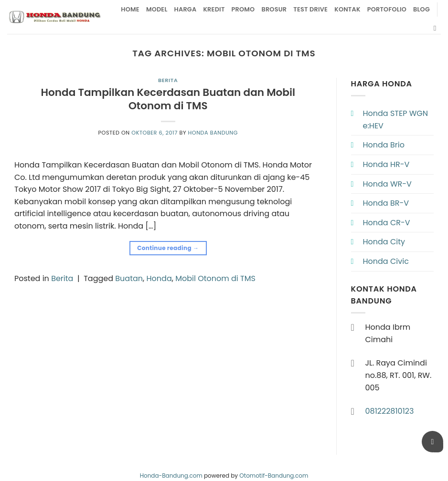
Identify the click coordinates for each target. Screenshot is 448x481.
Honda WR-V (387, 184)
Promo (243, 9)
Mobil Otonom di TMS (215, 278)
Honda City (384, 242)
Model (157, 9)
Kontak (347, 9)
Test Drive (310, 9)
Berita (168, 80)
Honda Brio (384, 145)
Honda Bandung (213, 133)
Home (130, 9)
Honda (159, 278)
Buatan (129, 278)
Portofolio (387, 9)
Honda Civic (386, 261)
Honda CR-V (387, 223)
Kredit (214, 9)
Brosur (274, 9)
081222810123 (390, 411)
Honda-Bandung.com (171, 476)
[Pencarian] (437, 28)
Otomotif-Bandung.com (274, 476)
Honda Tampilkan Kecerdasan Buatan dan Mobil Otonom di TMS (168, 99)
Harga (186, 9)
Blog (421, 9)
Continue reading (168, 248)
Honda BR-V (386, 203)
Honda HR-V (386, 164)
